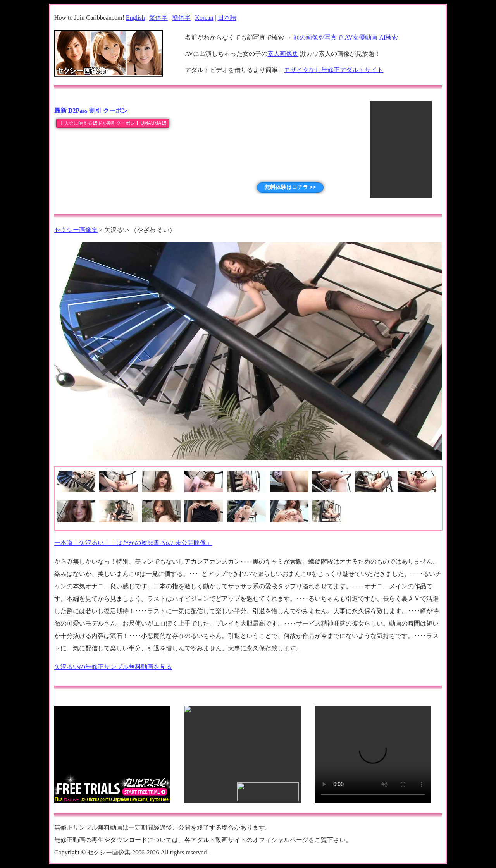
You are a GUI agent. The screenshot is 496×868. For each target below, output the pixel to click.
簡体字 (181, 18)
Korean (204, 18)
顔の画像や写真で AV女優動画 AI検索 (346, 37)
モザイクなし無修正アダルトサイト (334, 70)
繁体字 (158, 18)
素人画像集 (283, 54)
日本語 (227, 18)
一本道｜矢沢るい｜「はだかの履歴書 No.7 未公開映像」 (133, 543)
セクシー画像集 (76, 230)
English (135, 18)
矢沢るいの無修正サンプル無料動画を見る (113, 667)
